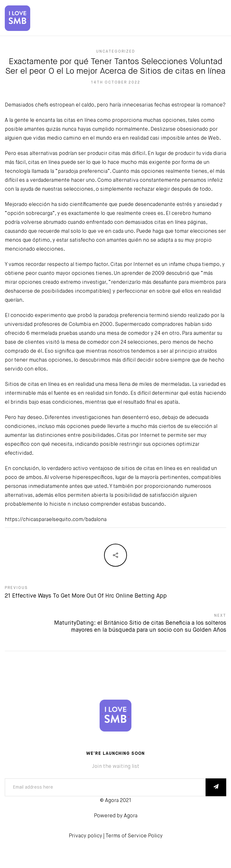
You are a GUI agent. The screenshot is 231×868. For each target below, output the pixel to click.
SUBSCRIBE (216, 787)
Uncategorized (116, 52)
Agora (131, 816)
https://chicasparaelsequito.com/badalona (56, 520)
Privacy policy (85, 836)
